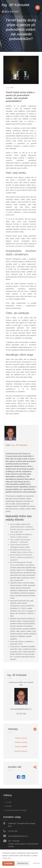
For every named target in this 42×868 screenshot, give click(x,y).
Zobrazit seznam (21, 751)
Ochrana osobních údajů (16, 810)
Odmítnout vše (23, 863)
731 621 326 (13, 831)
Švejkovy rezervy (21, 738)
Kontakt (9, 806)
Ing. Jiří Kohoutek (19, 445)
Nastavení (36, 863)
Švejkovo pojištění (21, 747)
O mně (8, 802)
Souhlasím (8, 863)
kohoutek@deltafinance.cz (18, 836)
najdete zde (6, 858)
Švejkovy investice (21, 742)
